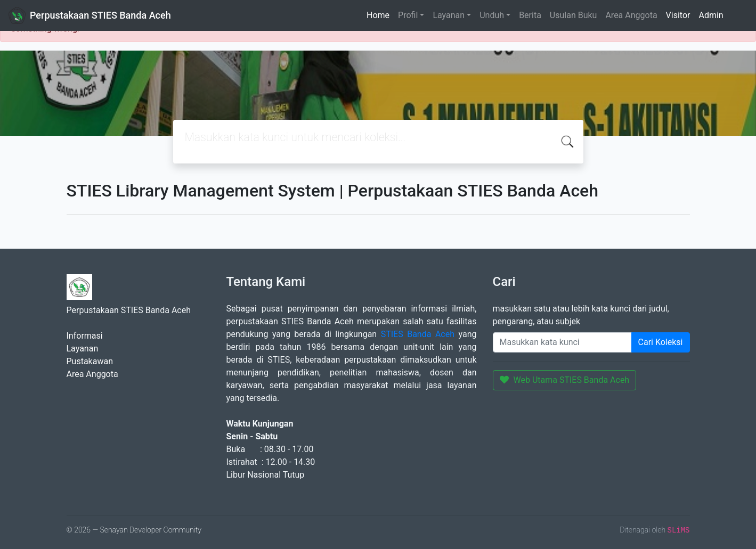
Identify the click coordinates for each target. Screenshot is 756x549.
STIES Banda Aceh (418, 334)
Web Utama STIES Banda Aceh (565, 380)
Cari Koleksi (661, 342)
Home (378, 15)
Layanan (449, 15)
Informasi (85, 336)
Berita (530, 15)
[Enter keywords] (562, 342)
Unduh (492, 15)
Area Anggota (631, 15)
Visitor (678, 15)
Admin (711, 15)
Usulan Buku (574, 15)
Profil (408, 15)
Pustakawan (90, 361)
